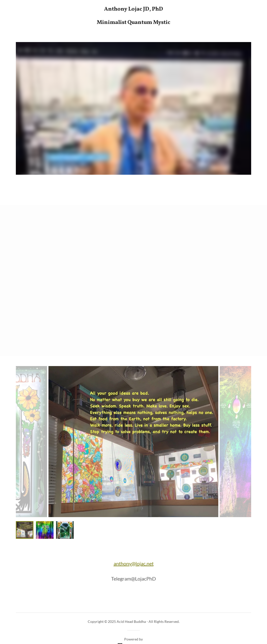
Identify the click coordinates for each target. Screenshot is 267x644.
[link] (133, 22)
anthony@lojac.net (134, 563)
